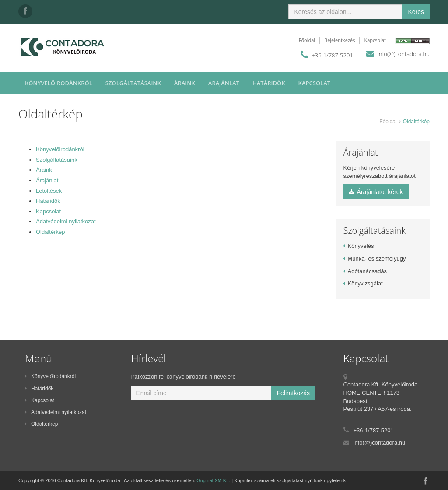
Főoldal (307, 40)
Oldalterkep (41, 424)
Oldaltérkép (50, 232)
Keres (416, 12)
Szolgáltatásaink (133, 83)
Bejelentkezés (339, 40)
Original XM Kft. (213, 480)
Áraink (185, 83)
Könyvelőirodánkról (59, 83)
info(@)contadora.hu (404, 54)
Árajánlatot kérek (376, 192)
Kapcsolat (375, 40)
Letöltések (49, 191)
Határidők (269, 83)
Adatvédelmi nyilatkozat (66, 221)
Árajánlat (224, 83)
